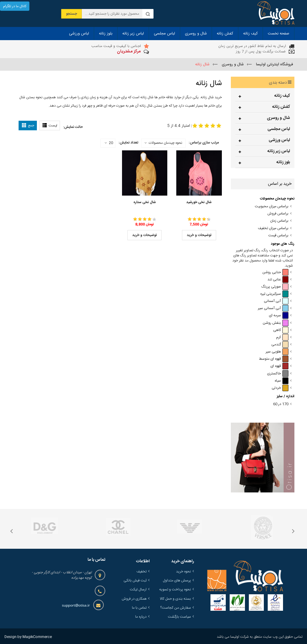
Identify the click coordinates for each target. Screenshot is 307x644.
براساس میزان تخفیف (273, 228)
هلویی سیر (277, 352)
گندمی (280, 345)
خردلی (280, 388)
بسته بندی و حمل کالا (175, 599)
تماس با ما (139, 608)
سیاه (282, 381)
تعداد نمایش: (128, 143)
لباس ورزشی (279, 140)
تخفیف (142, 572)
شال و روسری (278, 118)
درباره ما (141, 617)
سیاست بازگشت (179, 617)
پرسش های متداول (177, 580)
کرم (282, 337)
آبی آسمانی (276, 301)
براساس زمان (279, 221)
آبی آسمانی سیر (273, 308)
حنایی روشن (275, 272)
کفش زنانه (281, 107)
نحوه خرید (183, 572)
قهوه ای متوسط (274, 359)
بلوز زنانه (283, 162)
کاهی (281, 330)
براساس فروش (278, 214)
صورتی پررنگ (275, 287)
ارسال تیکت (138, 589)
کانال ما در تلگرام (15, 6)
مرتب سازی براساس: (204, 143)
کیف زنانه (282, 96)
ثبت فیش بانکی (135, 580)
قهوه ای (279, 366)
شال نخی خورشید (199, 202)
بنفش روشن (276, 323)
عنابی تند (278, 280)
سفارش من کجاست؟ (176, 608)
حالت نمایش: (73, 127)
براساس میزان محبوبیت (272, 207)
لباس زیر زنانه (279, 151)
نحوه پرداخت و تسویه (175, 589)
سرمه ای (279, 316)
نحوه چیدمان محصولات (165, 143)
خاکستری (278, 374)
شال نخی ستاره (145, 202)
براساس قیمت (278, 236)
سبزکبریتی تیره (274, 294)
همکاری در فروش (134, 599)
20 (109, 143)
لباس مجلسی (279, 129)
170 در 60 (281, 404)
